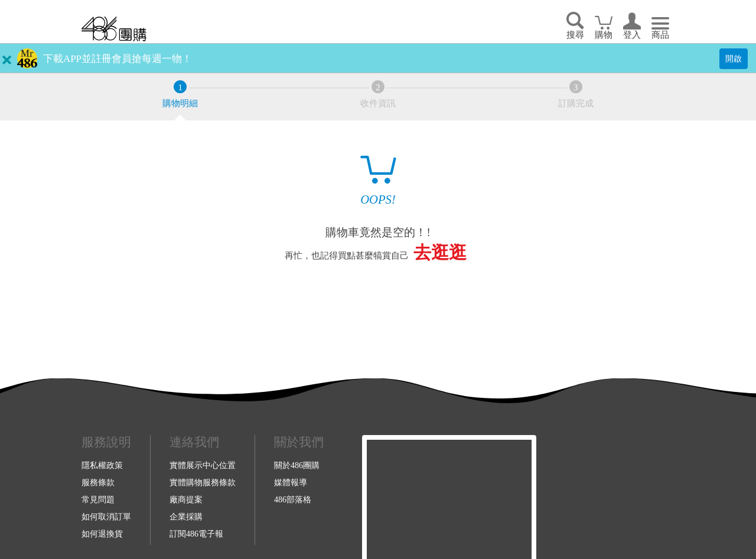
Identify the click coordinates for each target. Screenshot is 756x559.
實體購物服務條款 (203, 482)
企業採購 (186, 516)
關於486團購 (297, 465)
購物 (604, 35)
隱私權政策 (102, 465)
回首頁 (114, 29)
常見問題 (98, 499)
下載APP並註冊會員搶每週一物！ (118, 59)
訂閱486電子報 (196, 534)
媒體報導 (291, 482)
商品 (660, 35)
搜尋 (575, 35)
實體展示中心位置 (203, 465)
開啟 (734, 58)
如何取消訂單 (106, 516)
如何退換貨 (102, 534)
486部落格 (293, 499)
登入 (632, 35)
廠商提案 (186, 499)
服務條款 (98, 482)
